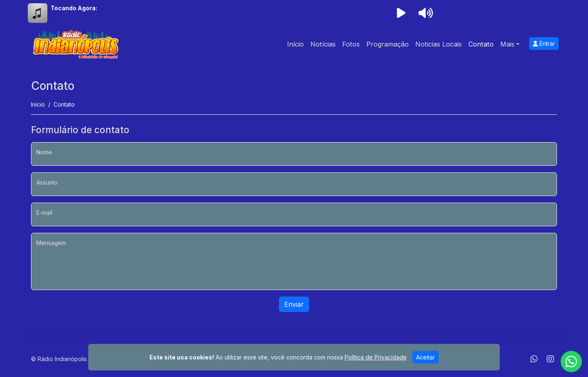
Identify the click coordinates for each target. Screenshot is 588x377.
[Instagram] (550, 359)
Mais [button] (507, 44)
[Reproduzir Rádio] (401, 13)
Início (295, 44)
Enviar (294, 304)
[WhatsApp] (534, 359)
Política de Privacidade (376, 357)
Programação (388, 44)
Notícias (323, 44)
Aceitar (425, 357)
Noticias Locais (439, 44)
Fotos (351, 44)
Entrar (544, 43)
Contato (481, 44)
